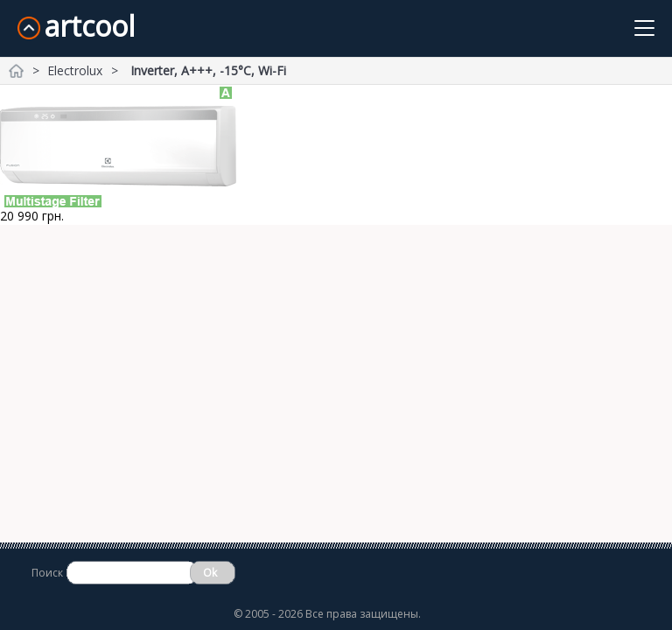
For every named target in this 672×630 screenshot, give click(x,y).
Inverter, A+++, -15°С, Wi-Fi (208, 70)
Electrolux (75, 70)
